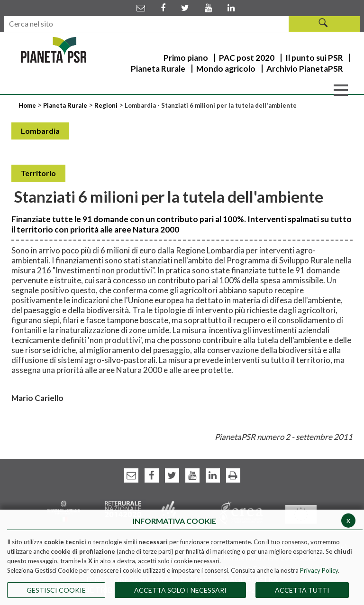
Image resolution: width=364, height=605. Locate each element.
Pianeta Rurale (65, 105)
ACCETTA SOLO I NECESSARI (180, 590)
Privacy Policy (319, 570)
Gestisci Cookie (56, 590)
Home (28, 105)
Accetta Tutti (302, 590)
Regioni (107, 105)
